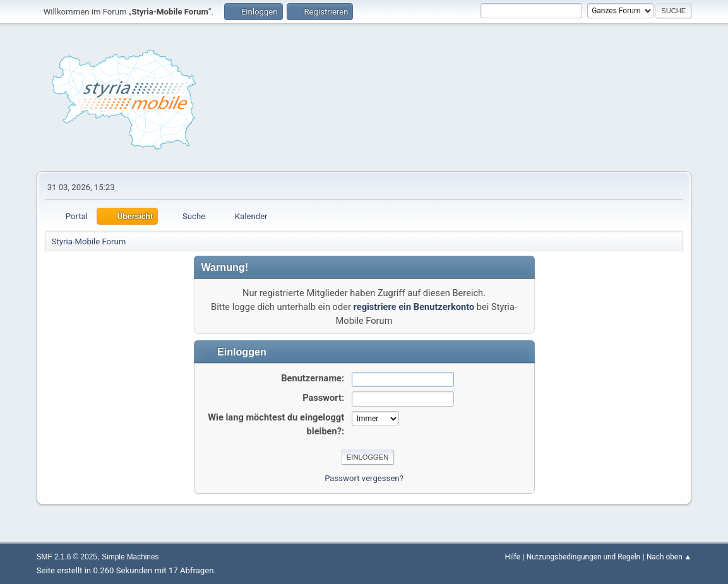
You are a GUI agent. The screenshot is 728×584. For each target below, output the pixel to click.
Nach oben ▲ (669, 557)
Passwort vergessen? (364, 478)
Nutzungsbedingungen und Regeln (583, 557)
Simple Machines (130, 557)
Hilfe (513, 557)
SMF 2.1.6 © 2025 (67, 557)
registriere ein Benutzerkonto (414, 307)
